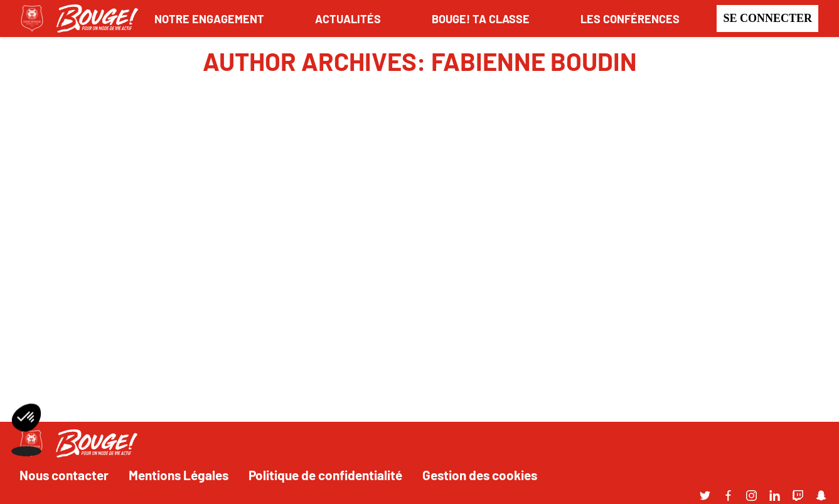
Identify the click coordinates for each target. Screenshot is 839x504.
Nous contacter (64, 475)
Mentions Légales (179, 475)
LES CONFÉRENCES (630, 18)
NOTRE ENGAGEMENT (209, 18)
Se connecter (767, 18)
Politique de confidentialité (325, 475)
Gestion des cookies (480, 475)
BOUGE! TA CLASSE (481, 18)
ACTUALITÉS (348, 18)
